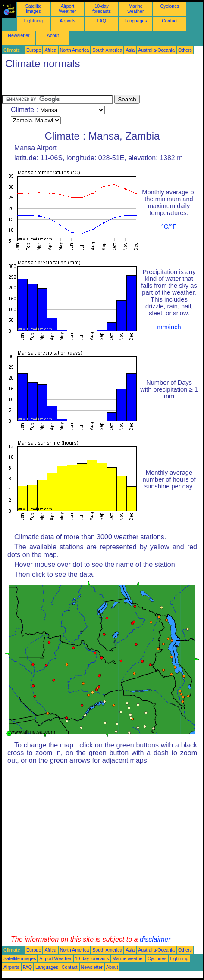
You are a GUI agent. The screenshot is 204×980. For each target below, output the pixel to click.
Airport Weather (67, 9)
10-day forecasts (102, 9)
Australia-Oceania (156, 50)
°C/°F (169, 227)
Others (185, 50)
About (53, 35)
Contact (170, 21)
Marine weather (136, 9)
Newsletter (19, 35)
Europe (34, 50)
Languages (136, 21)
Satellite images (34, 9)
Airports (67, 21)
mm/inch (169, 327)
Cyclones (170, 6)
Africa (50, 50)
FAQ (102, 21)
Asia (130, 50)
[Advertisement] (71, 84)
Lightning (33, 21)
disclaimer (155, 939)
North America (75, 50)
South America (107, 50)
